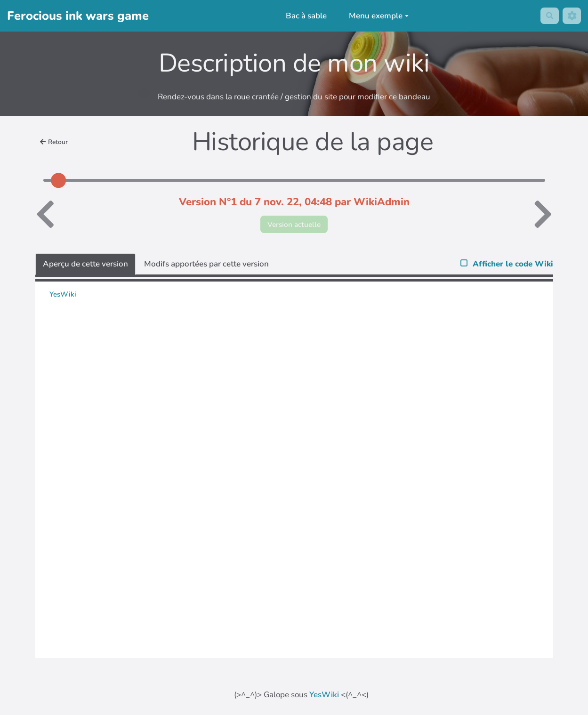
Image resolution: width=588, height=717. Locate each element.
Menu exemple (377, 16)
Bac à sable (304, 16)
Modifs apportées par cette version (206, 266)
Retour (56, 142)
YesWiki (324, 697)
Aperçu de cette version (85, 266)
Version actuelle (294, 225)
